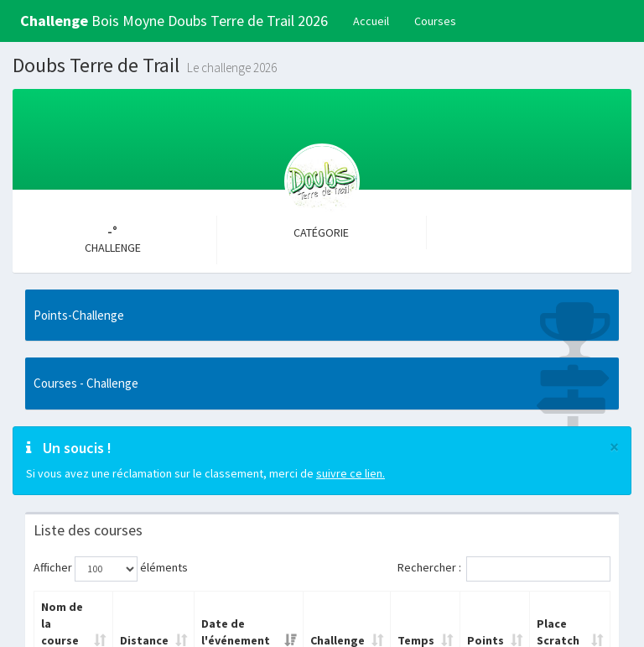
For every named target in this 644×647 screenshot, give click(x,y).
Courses (435, 21)
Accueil (371, 21)
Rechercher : (504, 569)
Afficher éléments (111, 569)
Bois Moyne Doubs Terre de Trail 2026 (174, 21)
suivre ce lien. (351, 473)
